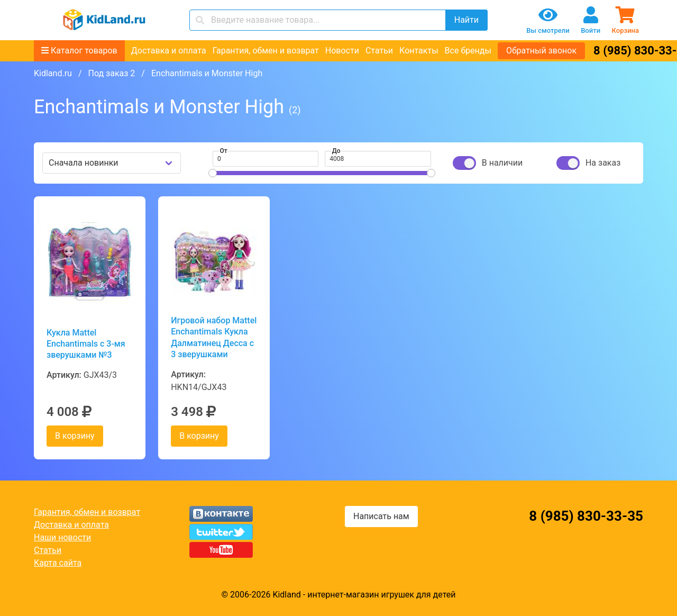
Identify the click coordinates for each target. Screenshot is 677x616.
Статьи (379, 51)
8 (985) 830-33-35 (586, 516)
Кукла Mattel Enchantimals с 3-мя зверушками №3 (86, 344)
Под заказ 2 (111, 73)
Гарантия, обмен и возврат (266, 51)
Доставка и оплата (169, 51)
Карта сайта (58, 563)
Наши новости (62, 537)
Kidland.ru (53, 73)
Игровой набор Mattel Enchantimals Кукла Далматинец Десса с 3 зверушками (214, 337)
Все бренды (468, 51)
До (336, 151)
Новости (342, 51)
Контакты (419, 51)
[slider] (213, 173)
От (224, 151)
